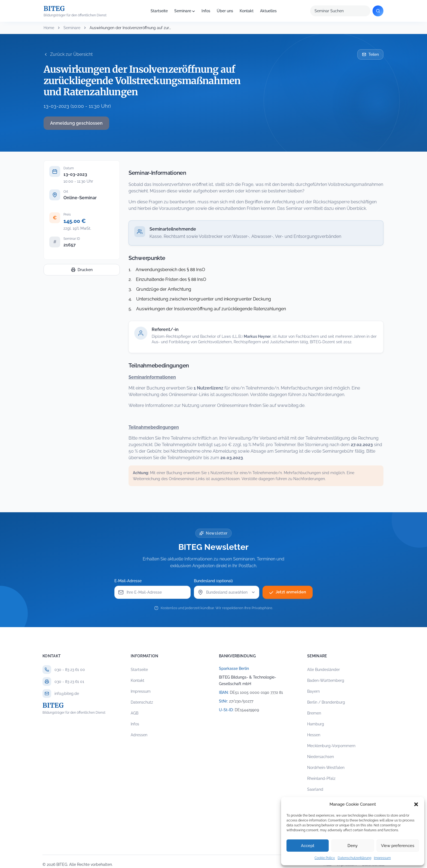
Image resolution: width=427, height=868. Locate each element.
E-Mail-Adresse (130, 581)
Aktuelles (268, 11)
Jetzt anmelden (288, 592)
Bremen (314, 713)
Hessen (314, 735)
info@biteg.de (67, 694)
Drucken (82, 270)
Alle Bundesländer (324, 670)
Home (49, 28)
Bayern (313, 691)
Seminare (183, 11)
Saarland (315, 789)
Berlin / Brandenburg (326, 702)
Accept (308, 846)
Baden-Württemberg (326, 680)
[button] (416, 804)
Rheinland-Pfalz (321, 778)
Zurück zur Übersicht (68, 54)
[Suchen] (378, 11)
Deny (353, 846)
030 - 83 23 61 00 (70, 670)
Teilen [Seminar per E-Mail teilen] (370, 54)
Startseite (159, 11)
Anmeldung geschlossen (76, 123)
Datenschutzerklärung (354, 858)
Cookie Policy (325, 858)
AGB (135, 713)
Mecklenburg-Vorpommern (331, 746)
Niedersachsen (321, 757)
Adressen (139, 735)
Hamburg (316, 724)
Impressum (382, 858)
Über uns (225, 11)
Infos (206, 11)
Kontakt (247, 11)
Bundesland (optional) (215, 581)
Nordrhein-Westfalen (326, 768)
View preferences (398, 846)
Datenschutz (142, 702)
